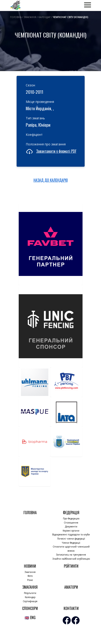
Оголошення (71, 523)
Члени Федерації (71, 543)
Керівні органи (71, 531)
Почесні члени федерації (71, 539)
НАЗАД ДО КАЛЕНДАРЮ (51, 180)
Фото (30, 576)
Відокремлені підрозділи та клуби (71, 534)
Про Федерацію (71, 518)
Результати (30, 593)
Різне (30, 580)
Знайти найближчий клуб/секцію (71, 559)
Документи (71, 526)
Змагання (30, 572)
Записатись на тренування (71, 555)
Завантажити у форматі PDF (56, 151)
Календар (30, 597)
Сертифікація (30, 601)
